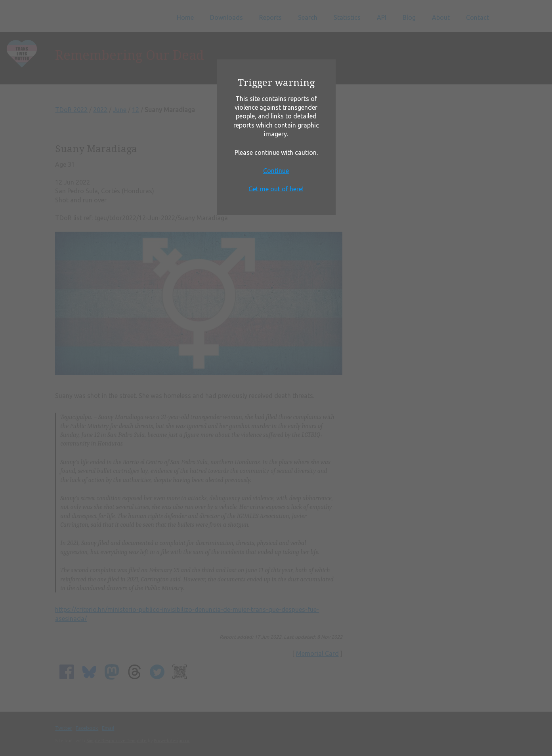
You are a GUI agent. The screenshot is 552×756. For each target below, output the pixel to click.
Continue (276, 171)
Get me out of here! (276, 189)
